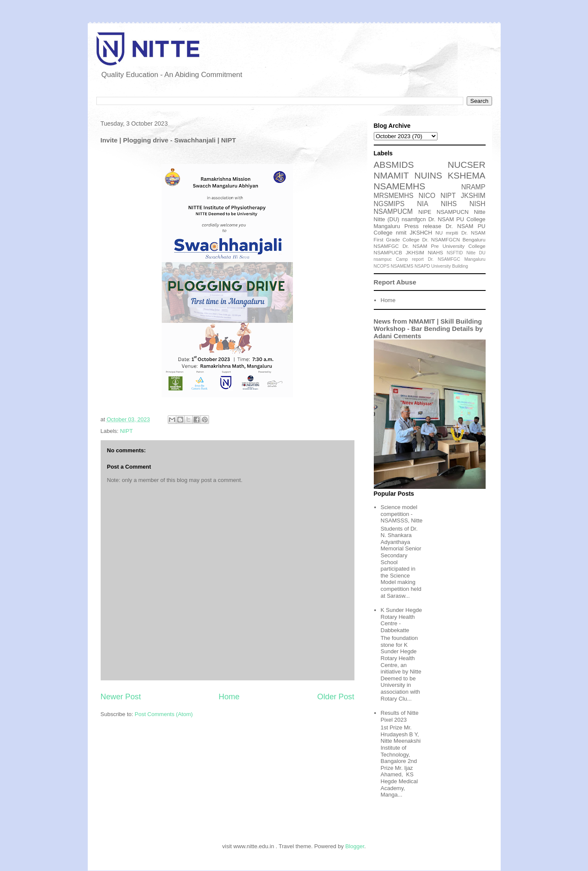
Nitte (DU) (387, 219)
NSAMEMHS (400, 186)
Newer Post (121, 697)
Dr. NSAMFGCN (441, 239)
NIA (423, 204)
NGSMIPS (389, 204)
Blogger (355, 846)
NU (439, 233)
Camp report (410, 259)
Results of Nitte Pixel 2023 (400, 716)
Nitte (480, 212)
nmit (401, 233)
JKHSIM (415, 252)
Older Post (336, 697)
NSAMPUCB (388, 252)
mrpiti (452, 233)
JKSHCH (421, 233)
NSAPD (422, 266)
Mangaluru (475, 259)
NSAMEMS (402, 266)
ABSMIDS (394, 165)
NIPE (425, 212)
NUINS (428, 175)
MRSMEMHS (394, 196)
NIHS (449, 204)
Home (229, 697)
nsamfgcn (414, 219)
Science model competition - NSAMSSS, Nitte (402, 514)
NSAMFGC (386, 246)
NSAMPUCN (453, 212)
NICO (427, 196)
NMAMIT (391, 175)
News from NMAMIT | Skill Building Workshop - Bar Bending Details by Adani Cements (428, 329)
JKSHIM (473, 196)
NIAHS (435, 252)
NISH (477, 204)
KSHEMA (467, 175)
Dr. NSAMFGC (444, 259)
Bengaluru (474, 239)
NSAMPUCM (393, 212)
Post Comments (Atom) (164, 714)
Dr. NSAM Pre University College (444, 246)
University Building (449, 266)
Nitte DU (476, 253)
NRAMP (473, 187)
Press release (423, 226)
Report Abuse (395, 282)
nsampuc (383, 259)
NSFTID (455, 253)
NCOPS (382, 266)
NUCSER (467, 165)
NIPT (126, 431)
